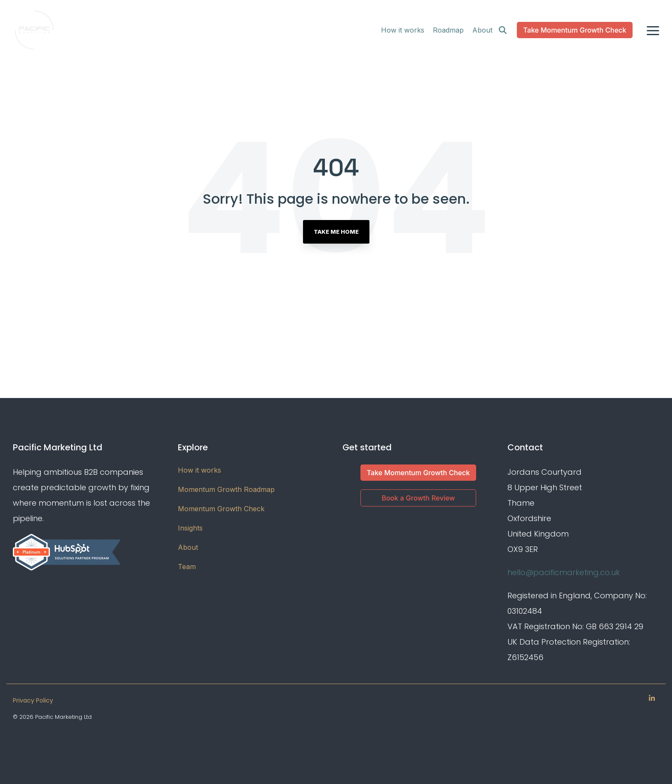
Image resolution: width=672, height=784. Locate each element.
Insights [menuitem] (190, 528)
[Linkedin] (652, 698)
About (482, 30)
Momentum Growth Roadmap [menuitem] (226, 489)
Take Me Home (336, 232)
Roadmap (448, 30)
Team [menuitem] (187, 567)
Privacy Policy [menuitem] (33, 700)
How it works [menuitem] (199, 470)
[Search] (503, 30)
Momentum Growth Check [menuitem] (221, 509)
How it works (403, 30)
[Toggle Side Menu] (653, 30)
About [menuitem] (188, 547)
